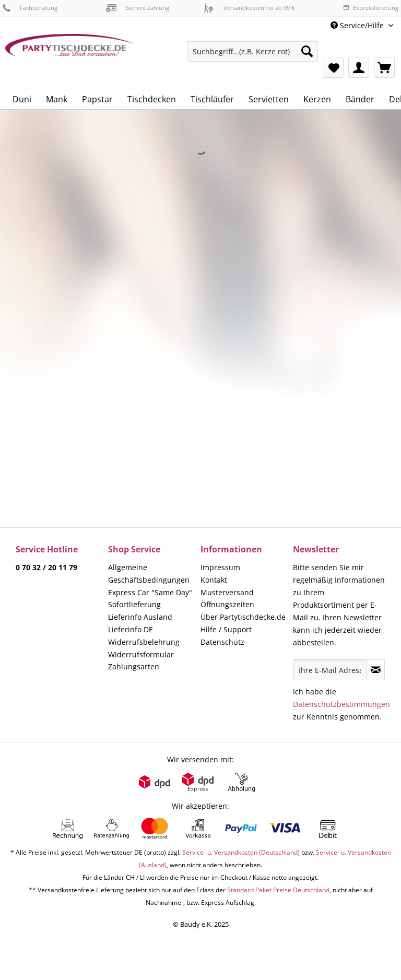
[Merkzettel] (333, 67)
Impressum (220, 567)
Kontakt (214, 580)
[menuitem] (253, 56)
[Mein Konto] (359, 67)
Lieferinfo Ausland (140, 617)
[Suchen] (307, 51)
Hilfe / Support (226, 629)
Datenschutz (222, 642)
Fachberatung (30, 8)
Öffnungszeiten (227, 604)
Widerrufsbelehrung (144, 642)
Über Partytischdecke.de (243, 617)
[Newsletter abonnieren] (376, 670)
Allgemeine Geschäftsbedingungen (149, 574)
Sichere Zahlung (138, 8)
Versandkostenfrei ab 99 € (249, 8)
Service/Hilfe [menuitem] (358, 25)
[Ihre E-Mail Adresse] (330, 670)
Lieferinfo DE (131, 629)
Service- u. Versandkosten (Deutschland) (241, 852)
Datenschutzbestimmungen (341, 704)
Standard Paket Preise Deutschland (278, 890)
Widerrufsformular (141, 654)
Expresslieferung (371, 8)
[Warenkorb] (384, 67)
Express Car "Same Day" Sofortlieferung (150, 599)
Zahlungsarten (134, 666)
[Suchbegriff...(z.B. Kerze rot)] (253, 51)
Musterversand (227, 592)
